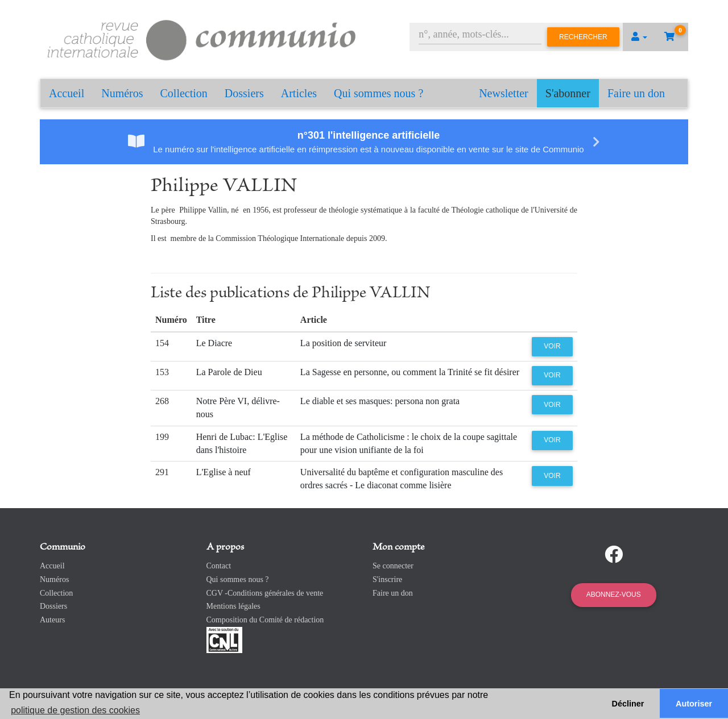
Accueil (67, 93)
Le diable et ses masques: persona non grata (380, 401)
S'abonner (568, 93)
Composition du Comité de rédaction (265, 620)
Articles (299, 93)
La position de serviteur (344, 343)
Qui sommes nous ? (379, 93)
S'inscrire (387, 579)
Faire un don (636, 93)
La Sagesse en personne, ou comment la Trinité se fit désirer (410, 372)
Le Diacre (214, 343)
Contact (219, 566)
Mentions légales (233, 606)
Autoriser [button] (694, 704)
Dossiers (244, 93)
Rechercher (583, 37)
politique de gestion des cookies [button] (75, 710)
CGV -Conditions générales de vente (265, 593)
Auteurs (52, 620)
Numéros (122, 93)
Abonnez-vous (614, 595)
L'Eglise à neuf (224, 472)
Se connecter (393, 566)
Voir (552, 346)
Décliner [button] (628, 704)
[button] (639, 37)
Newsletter (504, 93)
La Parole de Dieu (229, 372)
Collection (184, 93)
